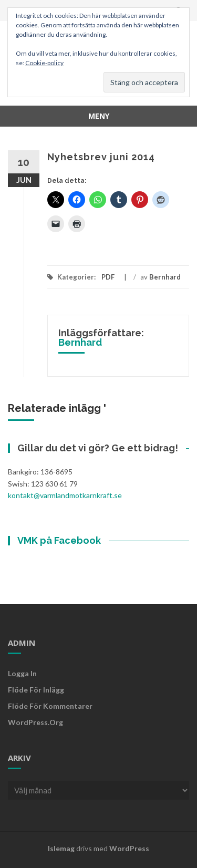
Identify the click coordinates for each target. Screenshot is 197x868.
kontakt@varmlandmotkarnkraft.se (65, 495)
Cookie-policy (44, 63)
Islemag (61, 848)
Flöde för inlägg (36, 690)
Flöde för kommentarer (50, 706)
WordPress (129, 848)
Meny (99, 116)
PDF (108, 277)
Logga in (22, 673)
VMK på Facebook (59, 540)
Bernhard (165, 277)
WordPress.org (35, 722)
